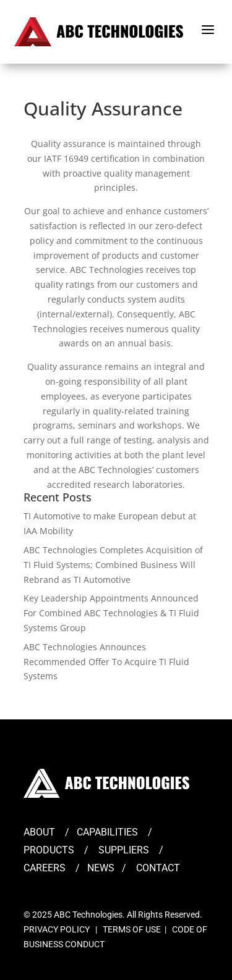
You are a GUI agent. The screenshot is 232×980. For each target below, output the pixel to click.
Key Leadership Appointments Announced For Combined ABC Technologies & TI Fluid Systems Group (111, 613)
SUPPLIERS (124, 850)
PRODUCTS (49, 850)
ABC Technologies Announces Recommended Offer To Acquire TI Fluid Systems (106, 662)
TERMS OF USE (132, 929)
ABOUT (39, 832)
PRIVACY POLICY (57, 929)
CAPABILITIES (107, 832)
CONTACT (158, 868)
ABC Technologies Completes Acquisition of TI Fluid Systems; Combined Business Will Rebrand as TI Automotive (113, 565)
